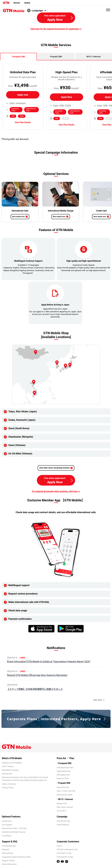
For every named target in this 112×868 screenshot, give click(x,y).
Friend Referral (63, 825)
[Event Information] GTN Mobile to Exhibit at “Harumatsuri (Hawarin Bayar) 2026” (49, 662)
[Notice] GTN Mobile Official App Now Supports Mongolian (37, 675)
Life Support (7, 825)
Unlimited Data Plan (65, 768)
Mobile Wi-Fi (62, 804)
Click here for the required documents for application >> (56, 29)
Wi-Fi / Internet (94, 57)
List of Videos (8, 766)
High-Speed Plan (64, 771)
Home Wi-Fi (62, 811)
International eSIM (64, 795)
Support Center (8, 861)
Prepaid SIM (56, 57)
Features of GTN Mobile (12, 763)
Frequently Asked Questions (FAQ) (16, 857)
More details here (18, 217)
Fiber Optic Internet (65, 807)
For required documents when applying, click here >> (56, 491)
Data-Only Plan (63, 787)
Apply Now (67, 97)
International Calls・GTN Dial (14, 828)
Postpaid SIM (19, 57)
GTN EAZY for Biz (64, 853)
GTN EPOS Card (63, 821)
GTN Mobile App (9, 846)
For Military (7, 836)
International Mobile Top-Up (13, 832)
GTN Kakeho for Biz (65, 857)
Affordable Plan (63, 775)
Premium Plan (63, 778)
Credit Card (7, 821)
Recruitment (7, 774)
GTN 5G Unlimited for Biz (67, 850)
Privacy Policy (8, 788)
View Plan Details (23, 122)
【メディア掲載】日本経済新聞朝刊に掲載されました (35, 689)
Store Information (9, 864)
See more (99, 700)
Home (59, 846)
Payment (6, 850)
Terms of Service (9, 784)
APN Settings (8, 853)
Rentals (17, 3)
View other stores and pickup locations (55, 468)
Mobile (27, 3)
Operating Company (10, 770)
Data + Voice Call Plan (66, 791)
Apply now (23, 95)
